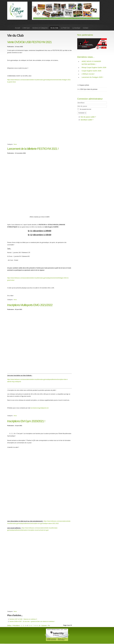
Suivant (44, 626)
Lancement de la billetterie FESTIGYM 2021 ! (33, 149)
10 (39, 626)
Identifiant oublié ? (87, 120)
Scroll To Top (105, 641)
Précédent (16, 626)
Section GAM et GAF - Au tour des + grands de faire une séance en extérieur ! (32, 621)
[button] (81, 44)
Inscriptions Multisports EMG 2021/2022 (30, 305)
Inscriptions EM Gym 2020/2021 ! (26, 421)
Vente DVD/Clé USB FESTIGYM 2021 (29, 42)
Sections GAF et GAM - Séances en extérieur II (23, 619)
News (15, 144)
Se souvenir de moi (85, 109)
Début (9, 626)
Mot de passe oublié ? (88, 117)
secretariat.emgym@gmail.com (40, 408)
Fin (49, 626)
